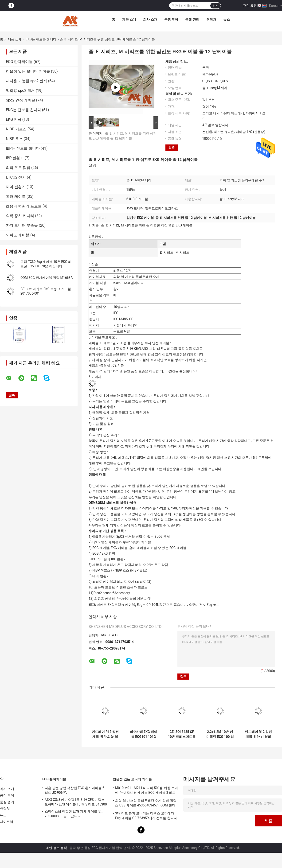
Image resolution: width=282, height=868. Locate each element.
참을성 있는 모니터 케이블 (28, 71)
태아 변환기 (16, 187)
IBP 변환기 (15, 158)
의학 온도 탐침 (18, 168)
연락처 (211, 19)
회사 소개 (150, 19)
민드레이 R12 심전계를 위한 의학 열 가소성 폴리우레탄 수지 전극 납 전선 (105, 734)
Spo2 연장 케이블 (21, 100)
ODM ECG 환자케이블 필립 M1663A (47, 278)
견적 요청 (250, 5)
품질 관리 (192, 19)
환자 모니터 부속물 (22, 225)
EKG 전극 (14, 119)
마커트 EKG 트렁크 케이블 (116, 605)
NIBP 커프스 (16, 129)
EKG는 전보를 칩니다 (41, 39)
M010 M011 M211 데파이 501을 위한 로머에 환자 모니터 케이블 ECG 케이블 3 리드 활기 (147, 791)
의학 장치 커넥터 (20, 216)
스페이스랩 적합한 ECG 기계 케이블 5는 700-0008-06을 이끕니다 (74, 814)
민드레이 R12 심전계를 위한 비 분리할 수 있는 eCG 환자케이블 (258, 734)
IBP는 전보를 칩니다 (23, 148)
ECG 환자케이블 (19, 62)
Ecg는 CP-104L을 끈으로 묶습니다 (162, 605)
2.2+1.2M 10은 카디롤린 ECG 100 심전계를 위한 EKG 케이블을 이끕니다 (220, 734)
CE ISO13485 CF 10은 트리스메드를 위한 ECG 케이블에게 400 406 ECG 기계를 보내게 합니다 (182, 734)
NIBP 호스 (14, 139)
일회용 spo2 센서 (20, 91)
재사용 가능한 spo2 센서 (26, 81)
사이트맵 (7, 822)
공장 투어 (171, 19)
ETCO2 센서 (16, 177)
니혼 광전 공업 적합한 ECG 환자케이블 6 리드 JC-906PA (74, 790)
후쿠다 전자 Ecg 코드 (204, 605)
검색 (215, 6)
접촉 (172, 148)
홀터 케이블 (16, 197)
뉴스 (227, 19)
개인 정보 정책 (56, 848)
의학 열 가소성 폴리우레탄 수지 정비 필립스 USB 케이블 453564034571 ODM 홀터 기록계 (146, 804)
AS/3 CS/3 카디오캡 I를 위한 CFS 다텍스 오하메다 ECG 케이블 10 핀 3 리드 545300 (76, 802)
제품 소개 (129, 19)
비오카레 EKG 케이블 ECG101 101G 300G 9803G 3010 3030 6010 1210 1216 (143, 734)
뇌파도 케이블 (18, 235)
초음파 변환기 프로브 (24, 206)
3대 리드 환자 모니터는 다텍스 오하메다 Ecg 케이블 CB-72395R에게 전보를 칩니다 (146, 816)
